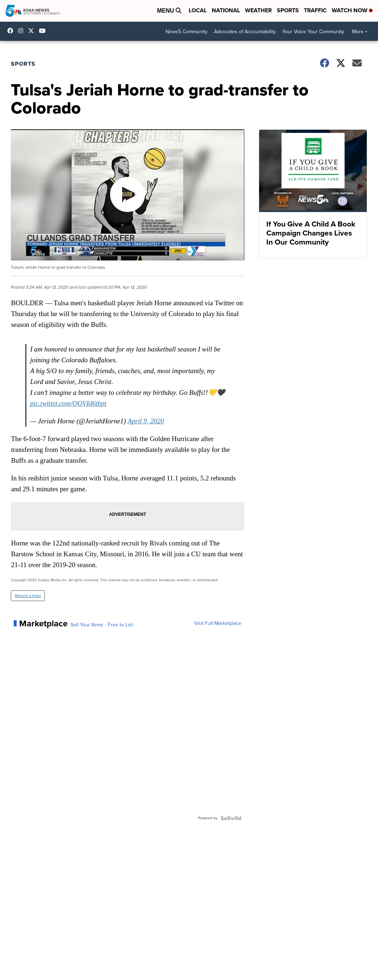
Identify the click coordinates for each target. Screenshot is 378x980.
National (226, 10)
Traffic (315, 10)
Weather (258, 10)
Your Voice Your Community (313, 32)
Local (198, 10)
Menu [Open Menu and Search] (169, 11)
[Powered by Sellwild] (231, 818)
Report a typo (28, 596)
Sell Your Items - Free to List (102, 625)
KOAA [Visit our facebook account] (12, 31)
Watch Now (352, 10)
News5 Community (186, 32)
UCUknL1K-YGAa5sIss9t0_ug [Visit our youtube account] (44, 31)
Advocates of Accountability (245, 32)
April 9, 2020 (146, 421)
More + (360, 32)
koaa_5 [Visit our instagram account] (22, 31)
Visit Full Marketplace (218, 623)
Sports (288, 10)
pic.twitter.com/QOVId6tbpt (68, 403)
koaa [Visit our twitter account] (33, 31)
